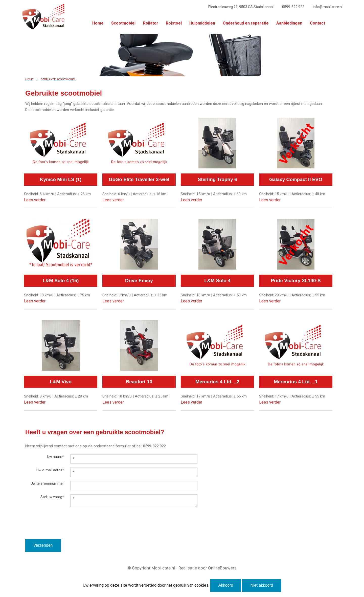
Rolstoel (174, 23)
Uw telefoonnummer (47, 483)
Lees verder (35, 200)
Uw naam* (55, 457)
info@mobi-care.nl (328, 7)
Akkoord (226, 585)
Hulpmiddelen (202, 23)
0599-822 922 (293, 7)
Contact (317, 23)
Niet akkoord (262, 585)
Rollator (151, 23)
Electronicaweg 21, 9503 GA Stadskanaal (241, 7)
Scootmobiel (123, 23)
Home (98, 23)
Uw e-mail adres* (50, 470)
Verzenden (43, 545)
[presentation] (64, 529)
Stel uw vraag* (52, 497)
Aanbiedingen (289, 23)
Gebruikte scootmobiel (58, 80)
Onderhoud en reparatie (246, 23)
